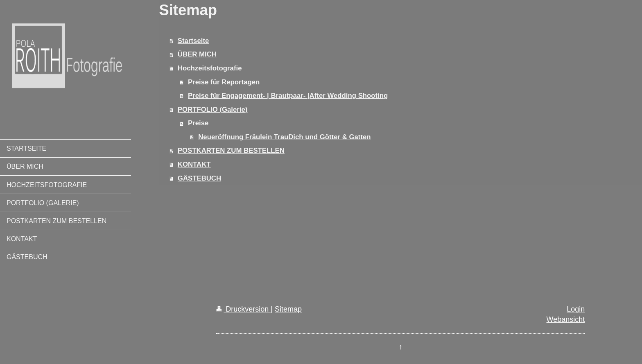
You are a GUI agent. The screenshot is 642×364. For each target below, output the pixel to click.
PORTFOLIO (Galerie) (213, 110)
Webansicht (566, 319)
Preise (198, 123)
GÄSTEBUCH (199, 178)
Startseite (193, 41)
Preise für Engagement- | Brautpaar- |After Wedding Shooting (288, 96)
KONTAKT (194, 164)
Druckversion (243, 309)
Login (576, 309)
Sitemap (288, 309)
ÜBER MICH (197, 54)
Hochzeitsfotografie (210, 68)
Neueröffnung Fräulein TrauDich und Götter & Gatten (284, 137)
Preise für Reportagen (224, 82)
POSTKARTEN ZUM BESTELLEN (231, 150)
